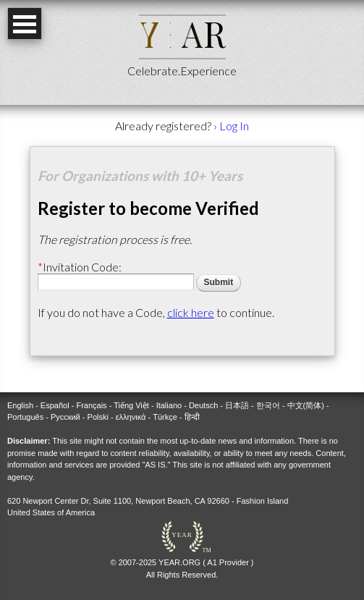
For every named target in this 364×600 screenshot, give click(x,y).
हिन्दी (192, 417)
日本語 (237, 405)
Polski (98, 417)
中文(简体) (306, 405)
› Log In (231, 126)
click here (191, 312)
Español (55, 405)
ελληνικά (131, 417)
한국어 (268, 405)
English (20, 405)
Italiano (169, 405)
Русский (65, 417)
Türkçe (165, 417)
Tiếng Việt (131, 405)
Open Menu (25, 24)
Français (91, 405)
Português (25, 417)
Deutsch (203, 405)
